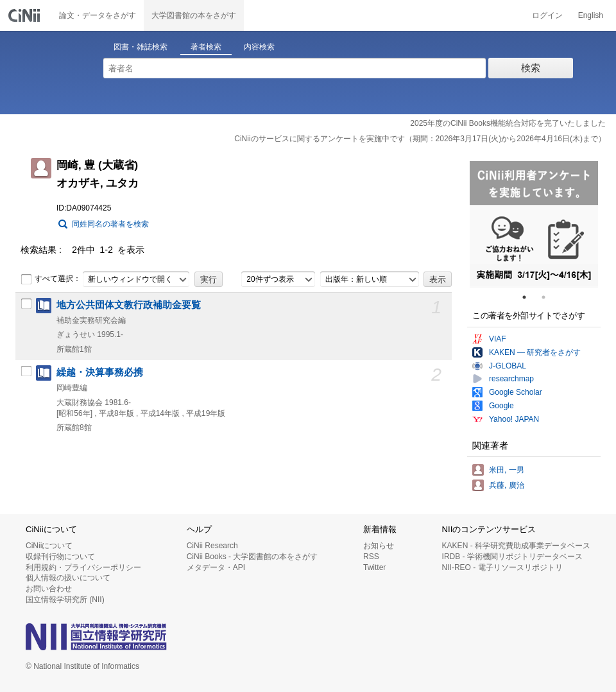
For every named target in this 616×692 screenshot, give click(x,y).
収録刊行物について (60, 557)
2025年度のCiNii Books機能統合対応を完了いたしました (508, 123)
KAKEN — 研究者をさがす (535, 352)
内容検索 (259, 47)
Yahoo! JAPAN (514, 419)
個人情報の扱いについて (68, 578)
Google (501, 406)
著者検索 (206, 47)
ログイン (547, 15)
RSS (371, 557)
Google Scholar (516, 392)
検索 (531, 68)
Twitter (374, 567)
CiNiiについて (49, 546)
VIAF (498, 339)
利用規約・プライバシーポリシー (83, 567)
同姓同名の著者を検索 (110, 224)
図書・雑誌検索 (141, 47)
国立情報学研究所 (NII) (65, 600)
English (591, 15)
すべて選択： (51, 279)
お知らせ (379, 546)
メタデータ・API (216, 567)
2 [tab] (549, 297)
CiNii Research (212, 546)
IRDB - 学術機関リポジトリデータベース (512, 557)
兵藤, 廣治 (507, 485)
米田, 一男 (507, 470)
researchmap (511, 379)
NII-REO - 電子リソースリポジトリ (502, 567)
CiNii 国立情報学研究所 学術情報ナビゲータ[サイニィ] (26, 15)
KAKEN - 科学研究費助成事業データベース (516, 546)
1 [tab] (529, 297)
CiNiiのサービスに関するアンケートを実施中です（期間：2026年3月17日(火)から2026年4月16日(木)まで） (420, 139)
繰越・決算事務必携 (100, 372)
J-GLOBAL (508, 366)
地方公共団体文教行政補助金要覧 (129, 305)
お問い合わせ (49, 589)
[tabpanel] (534, 225)
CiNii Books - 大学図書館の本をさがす (252, 557)
